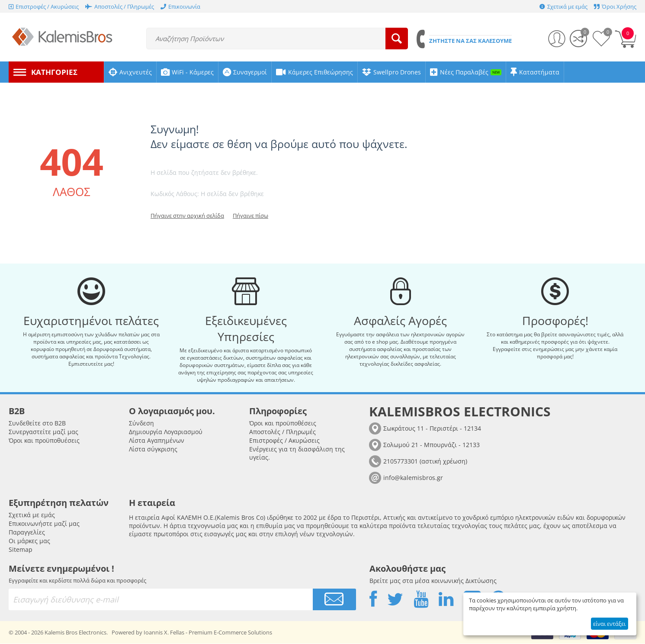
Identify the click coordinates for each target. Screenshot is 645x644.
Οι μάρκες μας (29, 541)
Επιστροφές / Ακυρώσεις (284, 441)
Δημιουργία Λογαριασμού (166, 432)
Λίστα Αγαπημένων (157, 441)
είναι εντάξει (609, 624)
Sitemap (21, 550)
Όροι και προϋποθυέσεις (44, 441)
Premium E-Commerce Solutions (230, 633)
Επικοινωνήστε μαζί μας (44, 524)
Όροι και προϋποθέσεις (283, 423)
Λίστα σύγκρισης (153, 449)
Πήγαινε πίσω (250, 216)
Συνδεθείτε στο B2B (37, 423)
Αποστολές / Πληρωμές (282, 432)
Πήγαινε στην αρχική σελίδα (187, 216)
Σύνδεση (141, 423)
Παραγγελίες (27, 533)
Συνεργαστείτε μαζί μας (43, 432)
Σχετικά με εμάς (32, 515)
